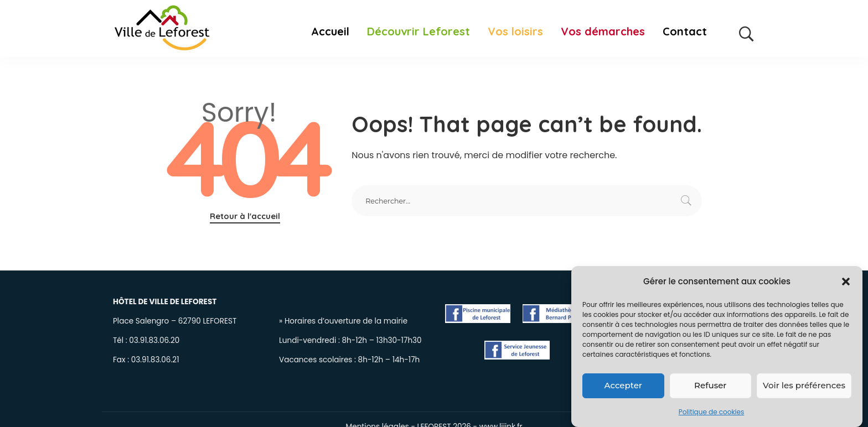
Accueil (330, 32)
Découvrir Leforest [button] (418, 32)
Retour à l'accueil (245, 216)
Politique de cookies (712, 414)
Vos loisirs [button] (515, 32)
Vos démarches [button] (603, 32)
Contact (685, 32)
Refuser (710, 387)
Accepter (623, 387)
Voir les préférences (804, 387)
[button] (846, 284)
